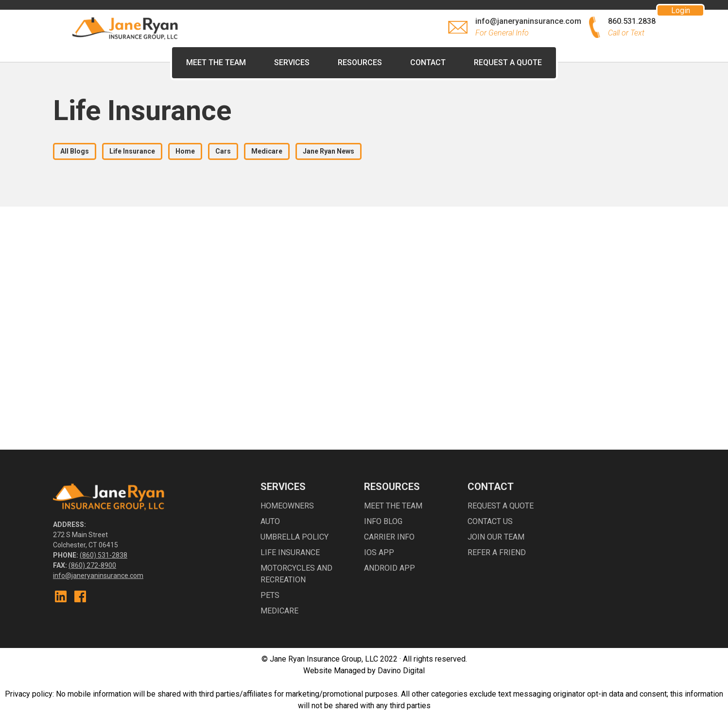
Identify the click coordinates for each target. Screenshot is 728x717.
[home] (126, 27)
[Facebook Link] (80, 596)
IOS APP (379, 552)
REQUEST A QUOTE (508, 62)
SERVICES (292, 62)
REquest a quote (501, 506)
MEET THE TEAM (216, 62)
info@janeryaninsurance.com (98, 576)
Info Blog (383, 521)
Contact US (490, 521)
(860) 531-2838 (104, 555)
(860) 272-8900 (92, 565)
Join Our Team (496, 537)
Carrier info (389, 537)
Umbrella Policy (295, 537)
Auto (270, 521)
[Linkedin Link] (61, 596)
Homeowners (287, 506)
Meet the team (393, 506)
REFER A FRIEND (497, 552)
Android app (390, 568)
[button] (360, 63)
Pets (270, 595)
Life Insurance (290, 552)
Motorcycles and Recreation (296, 574)
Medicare (279, 611)
